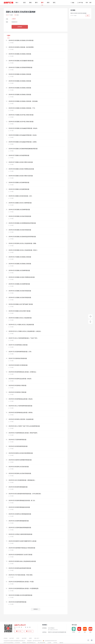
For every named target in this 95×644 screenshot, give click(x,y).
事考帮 (18, 638)
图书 (36, 3)
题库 (42, 3)
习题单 (8, 36)
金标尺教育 (12, 638)
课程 (30, 3)
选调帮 (30, 638)
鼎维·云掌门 (37, 638)
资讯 (54, 3)
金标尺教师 (24, 638)
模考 (48, 3)
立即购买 (20, 27)
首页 (24, 3)
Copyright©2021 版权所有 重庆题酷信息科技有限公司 (14, 641)
